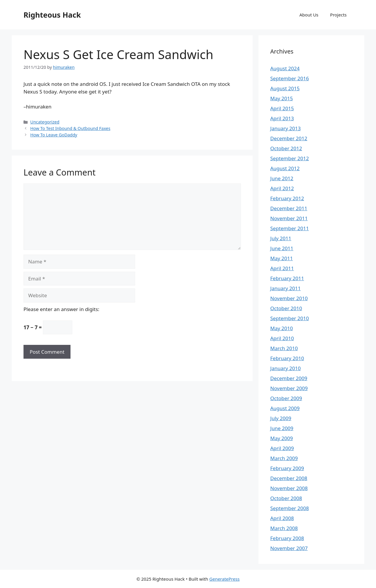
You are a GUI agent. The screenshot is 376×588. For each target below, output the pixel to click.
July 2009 (281, 418)
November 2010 (289, 298)
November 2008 (289, 488)
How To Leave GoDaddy (54, 135)
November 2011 (289, 218)
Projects (338, 15)
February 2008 (287, 538)
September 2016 (289, 78)
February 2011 (287, 278)
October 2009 (286, 398)
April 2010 (282, 338)
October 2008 (286, 498)
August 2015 (285, 88)
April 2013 (282, 118)
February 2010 (287, 358)
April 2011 (282, 268)
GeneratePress (225, 579)
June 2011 (282, 248)
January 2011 (286, 288)
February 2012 (287, 198)
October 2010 (286, 308)
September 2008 (289, 508)
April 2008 (282, 518)
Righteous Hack (52, 15)
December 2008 (289, 478)
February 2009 (287, 468)
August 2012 (285, 168)
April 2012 (282, 188)
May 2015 (282, 98)
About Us (309, 15)
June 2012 (282, 178)
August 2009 (285, 408)
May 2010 (282, 328)
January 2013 (286, 128)
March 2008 (284, 528)
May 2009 (282, 438)
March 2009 (284, 458)
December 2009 (289, 378)
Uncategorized (45, 122)
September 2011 (289, 228)
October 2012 (286, 148)
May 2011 (282, 258)
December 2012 (289, 138)
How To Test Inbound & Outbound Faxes (70, 128)
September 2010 (289, 318)
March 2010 (284, 348)
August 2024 (285, 68)
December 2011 (289, 208)
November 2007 (289, 548)
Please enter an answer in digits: (61, 309)
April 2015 (282, 108)
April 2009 (282, 448)
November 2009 (289, 388)
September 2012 (289, 158)
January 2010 (286, 368)
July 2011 (281, 238)
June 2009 (282, 428)
